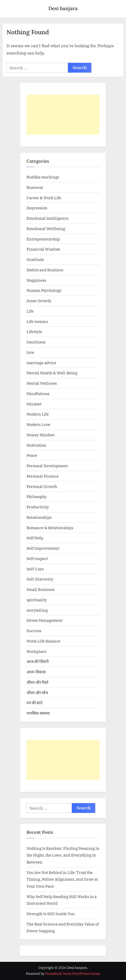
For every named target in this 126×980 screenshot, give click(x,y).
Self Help (35, 538)
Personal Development (47, 466)
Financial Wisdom (43, 249)
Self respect (37, 558)
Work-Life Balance (43, 641)
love (30, 352)
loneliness (36, 342)
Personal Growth (42, 486)
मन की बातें (34, 703)
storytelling (37, 610)
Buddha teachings (43, 177)
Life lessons (37, 321)
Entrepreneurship (43, 239)
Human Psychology (44, 290)
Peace (32, 455)
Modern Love (38, 424)
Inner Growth (39, 301)
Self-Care (35, 569)
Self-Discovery (40, 579)
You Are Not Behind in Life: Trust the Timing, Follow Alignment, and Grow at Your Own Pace (62, 879)
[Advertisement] (63, 115)
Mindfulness (38, 394)
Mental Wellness (42, 383)
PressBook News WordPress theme (73, 974)
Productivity (38, 507)
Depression (37, 208)
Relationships (39, 517)
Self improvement (43, 548)
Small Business (40, 589)
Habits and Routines (45, 270)
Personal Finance (43, 476)
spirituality (37, 600)
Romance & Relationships (50, 528)
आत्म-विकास (36, 672)
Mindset (34, 404)
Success (34, 631)
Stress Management (45, 620)
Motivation (36, 445)
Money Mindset (40, 435)
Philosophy (37, 496)
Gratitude (35, 259)
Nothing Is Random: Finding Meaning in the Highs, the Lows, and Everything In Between (63, 855)
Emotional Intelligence (48, 218)
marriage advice (41, 363)
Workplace (36, 651)
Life (30, 311)
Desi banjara (63, 8)
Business (35, 187)
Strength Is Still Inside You (51, 914)
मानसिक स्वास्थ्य (38, 713)
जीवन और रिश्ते (37, 682)
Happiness (36, 280)
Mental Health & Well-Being (52, 373)
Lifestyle (34, 332)
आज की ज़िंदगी (38, 661)
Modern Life (38, 414)
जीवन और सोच (37, 693)
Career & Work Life (44, 198)
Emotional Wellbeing (46, 229)
